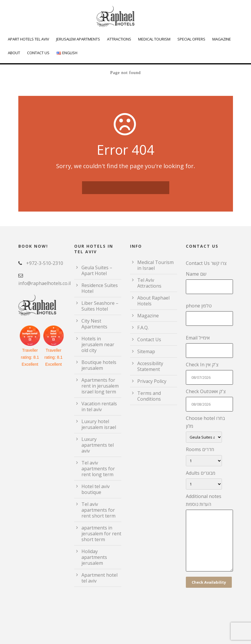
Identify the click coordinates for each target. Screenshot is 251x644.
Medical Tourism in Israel (155, 265)
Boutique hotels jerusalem (99, 365)
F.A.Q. (143, 328)
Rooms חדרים (209, 456)
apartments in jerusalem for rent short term (101, 534)
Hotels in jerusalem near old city (98, 344)
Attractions (119, 39)
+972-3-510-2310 (45, 263)
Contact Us (38, 53)
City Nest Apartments (94, 324)
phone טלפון (209, 314)
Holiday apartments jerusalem (94, 557)
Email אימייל (209, 346)
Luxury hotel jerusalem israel (99, 424)
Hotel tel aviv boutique (96, 489)
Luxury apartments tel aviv (98, 445)
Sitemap (146, 351)
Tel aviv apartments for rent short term (98, 510)
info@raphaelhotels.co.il (44, 283)
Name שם (209, 282)
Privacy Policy (152, 381)
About (14, 53)
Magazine (222, 39)
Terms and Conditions (149, 396)
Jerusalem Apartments (78, 39)
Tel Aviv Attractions (149, 283)
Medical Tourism (154, 39)
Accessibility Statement (150, 366)
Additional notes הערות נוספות (209, 534)
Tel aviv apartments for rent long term (98, 469)
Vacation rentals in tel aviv (99, 407)
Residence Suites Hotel (100, 288)
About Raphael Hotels (153, 301)
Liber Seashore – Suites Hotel (100, 306)
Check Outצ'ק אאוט (209, 400)
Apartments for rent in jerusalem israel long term (100, 386)
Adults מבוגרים (209, 480)
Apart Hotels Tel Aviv (29, 39)
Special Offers (191, 39)
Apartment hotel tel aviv (99, 578)
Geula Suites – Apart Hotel (97, 270)
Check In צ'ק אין (209, 373)
